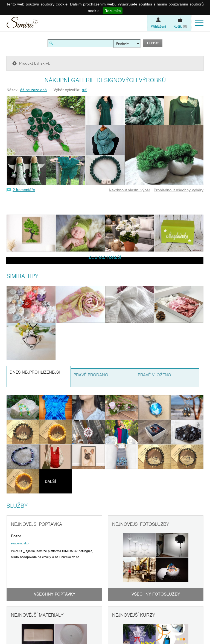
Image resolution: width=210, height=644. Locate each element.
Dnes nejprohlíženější (35, 372)
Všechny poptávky (55, 594)
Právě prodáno (91, 375)
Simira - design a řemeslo (23, 24)
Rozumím (113, 11)
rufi (84, 90)
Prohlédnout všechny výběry (179, 190)
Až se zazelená (33, 90)
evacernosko (20, 543)
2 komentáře (24, 190)
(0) (180, 27)
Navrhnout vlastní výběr (129, 190)
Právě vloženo (154, 375)
